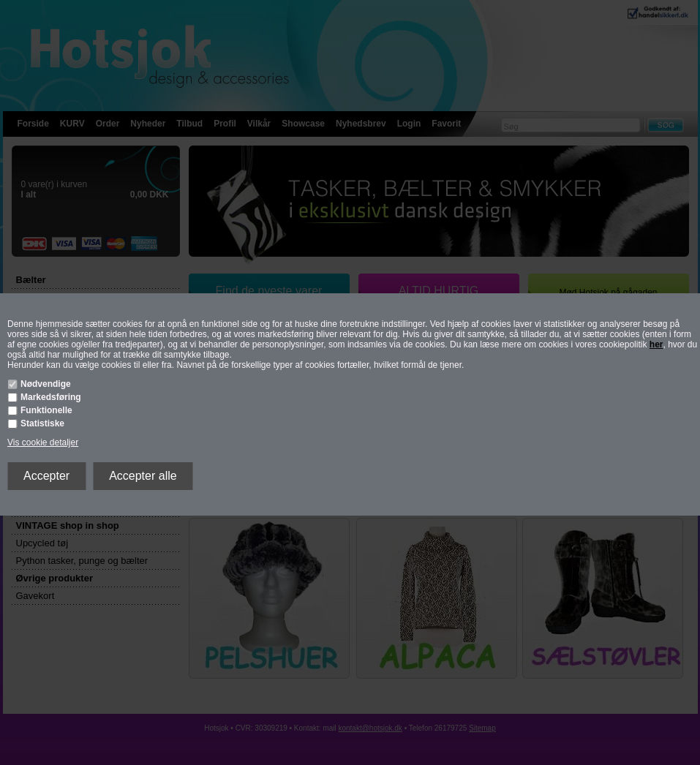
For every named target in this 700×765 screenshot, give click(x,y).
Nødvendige (46, 384)
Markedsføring (51, 397)
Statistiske (42, 423)
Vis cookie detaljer (43, 442)
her (656, 344)
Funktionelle (46, 410)
